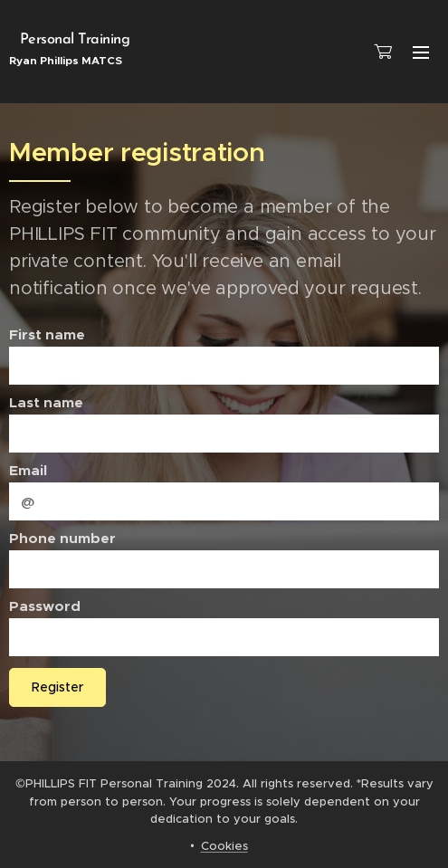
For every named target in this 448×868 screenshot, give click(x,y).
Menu (421, 52)
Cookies (224, 846)
